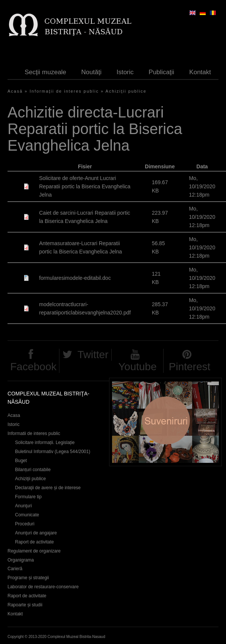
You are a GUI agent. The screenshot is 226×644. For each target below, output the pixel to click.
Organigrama (21, 560)
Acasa (14, 415)
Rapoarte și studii (25, 605)
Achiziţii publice (126, 91)
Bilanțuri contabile (33, 470)
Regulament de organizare (34, 551)
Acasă (15, 91)
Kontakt (200, 72)
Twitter (93, 355)
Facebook (33, 367)
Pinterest (190, 367)
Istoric (125, 72)
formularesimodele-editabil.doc (75, 278)
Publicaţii (161, 72)
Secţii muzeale (46, 72)
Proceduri (25, 524)
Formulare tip (28, 497)
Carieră (15, 569)
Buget (21, 461)
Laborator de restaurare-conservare (43, 587)
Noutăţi (91, 72)
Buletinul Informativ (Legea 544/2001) (53, 452)
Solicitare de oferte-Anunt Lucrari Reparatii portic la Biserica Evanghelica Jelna (85, 186)
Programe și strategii (28, 578)
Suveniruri (165, 422)
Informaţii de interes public (64, 91)
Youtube (138, 367)
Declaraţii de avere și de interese (48, 488)
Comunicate (27, 515)
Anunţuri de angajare (36, 533)
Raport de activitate (34, 542)
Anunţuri (24, 506)
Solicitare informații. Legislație (45, 443)
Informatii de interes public (34, 433)
